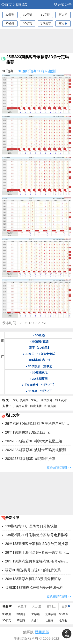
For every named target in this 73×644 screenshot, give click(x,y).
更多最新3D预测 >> (59, 596)
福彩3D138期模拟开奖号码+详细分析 (34, 588)
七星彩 (49, 620)
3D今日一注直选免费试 (40, 354)
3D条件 (10, 23)
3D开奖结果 (21, 400)
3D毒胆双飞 (40, 372)
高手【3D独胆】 (40, 348)
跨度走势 (36, 406)
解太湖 (63, 15)
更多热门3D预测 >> (59, 467)
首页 (7, 5)
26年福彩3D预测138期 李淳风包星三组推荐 (38, 424)
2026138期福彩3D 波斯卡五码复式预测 (35, 450)
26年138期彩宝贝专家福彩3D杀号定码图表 (38, 561)
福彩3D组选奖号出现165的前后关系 (33, 570)
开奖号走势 (20, 406)
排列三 (51, 606)
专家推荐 (45, 23)
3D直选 (40, 335)
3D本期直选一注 (40, 360)
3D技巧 (28, 23)
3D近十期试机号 (42, 400)
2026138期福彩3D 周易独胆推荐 (30, 459)
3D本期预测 (40, 379)
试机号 (35, 620)
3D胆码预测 (27, 71)
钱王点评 (61, 400)
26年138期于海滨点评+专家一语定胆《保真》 (38, 553)
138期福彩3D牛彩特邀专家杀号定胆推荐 (36, 535)
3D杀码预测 (47, 71)
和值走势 (50, 406)
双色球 (22, 606)
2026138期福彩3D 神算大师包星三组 (34, 441)
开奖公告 (63, 5)
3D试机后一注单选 (40, 366)
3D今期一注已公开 (40, 391)
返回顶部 (42, 632)
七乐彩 (63, 620)
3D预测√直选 (40, 341)
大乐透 (37, 606)
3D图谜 (28, 15)
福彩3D (20, 5)
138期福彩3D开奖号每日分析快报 (31, 526)
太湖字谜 (50, 614)
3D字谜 (45, 15)
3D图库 (21, 620)
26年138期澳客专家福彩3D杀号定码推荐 (36, 544)
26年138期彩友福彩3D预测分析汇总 (33, 579)
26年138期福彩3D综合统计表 (28, 432)
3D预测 (10, 15)
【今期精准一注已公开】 (40, 385)
